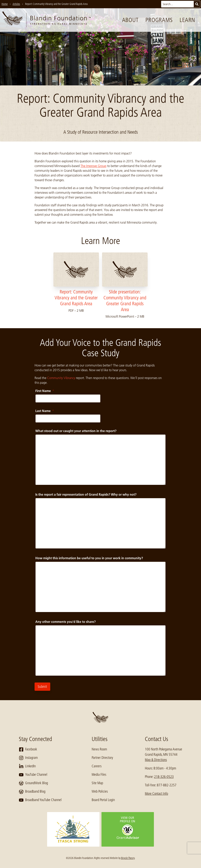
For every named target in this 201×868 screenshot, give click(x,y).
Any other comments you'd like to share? (65, 622)
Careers (97, 766)
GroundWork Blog (33, 783)
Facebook (28, 749)
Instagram (28, 758)
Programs (159, 20)
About (130, 20)
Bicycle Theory (128, 858)
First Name (45, 391)
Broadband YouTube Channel (40, 800)
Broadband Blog (32, 792)
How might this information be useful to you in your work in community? (89, 558)
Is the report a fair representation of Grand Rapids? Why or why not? (86, 494)
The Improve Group (93, 166)
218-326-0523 (164, 777)
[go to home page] (47, 20)
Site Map (97, 783)
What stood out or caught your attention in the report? (76, 431)
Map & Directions (156, 760)
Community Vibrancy (61, 378)
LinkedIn (27, 766)
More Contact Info (156, 794)
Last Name (45, 411)
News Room (99, 749)
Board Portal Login (103, 800)
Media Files (99, 775)
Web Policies (100, 791)
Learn (187, 20)
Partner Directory (102, 758)
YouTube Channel (33, 775)
